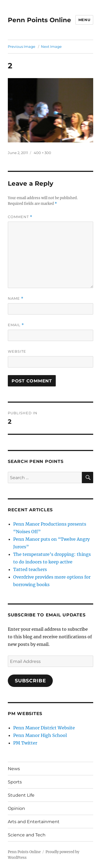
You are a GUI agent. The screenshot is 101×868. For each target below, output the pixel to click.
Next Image (51, 46)
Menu (84, 20)
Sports (15, 782)
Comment (20, 217)
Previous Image (22, 46)
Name (16, 298)
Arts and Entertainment (34, 822)
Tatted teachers (30, 569)
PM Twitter (25, 743)
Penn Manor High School (40, 735)
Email (16, 325)
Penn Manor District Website (44, 728)
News (14, 769)
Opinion (16, 808)
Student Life (21, 795)
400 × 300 (42, 153)
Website (17, 351)
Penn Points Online (39, 20)
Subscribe (30, 681)
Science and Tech (27, 835)
